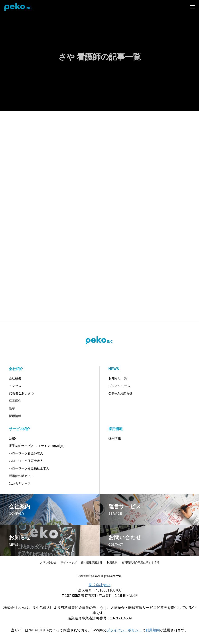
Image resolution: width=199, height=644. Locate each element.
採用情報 (15, 416)
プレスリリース (119, 386)
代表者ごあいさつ (21, 393)
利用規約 (112, 563)
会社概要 (15, 378)
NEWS (114, 369)
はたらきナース (20, 483)
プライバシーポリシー (124, 630)
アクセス (15, 386)
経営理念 (15, 401)
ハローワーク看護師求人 (26, 453)
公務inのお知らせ (121, 393)
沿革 (12, 408)
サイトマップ (69, 563)
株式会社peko (99, 585)
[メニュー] (192, 7)
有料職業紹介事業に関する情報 (140, 563)
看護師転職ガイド (21, 476)
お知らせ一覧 (118, 378)
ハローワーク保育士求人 (26, 461)
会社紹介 (16, 369)
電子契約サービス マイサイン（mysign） (37, 446)
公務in (13, 438)
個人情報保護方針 (92, 563)
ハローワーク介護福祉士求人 (29, 468)
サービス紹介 (20, 429)
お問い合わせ (48, 563)
